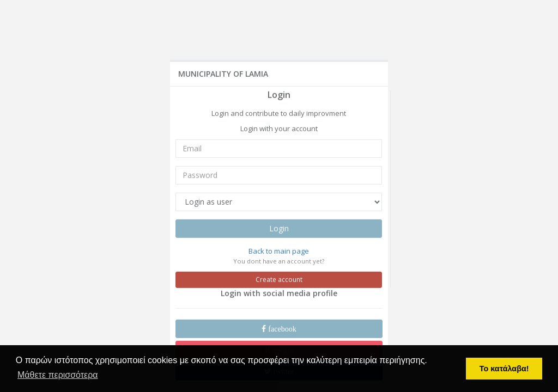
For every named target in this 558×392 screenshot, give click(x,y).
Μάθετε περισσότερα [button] (58, 375)
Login (279, 228)
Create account (279, 279)
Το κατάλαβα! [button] (504, 369)
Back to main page (279, 250)
